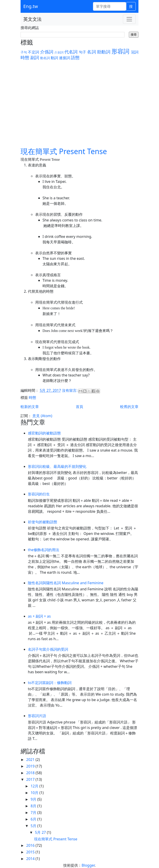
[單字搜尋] (110, 6)
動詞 (54, 58)
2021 (31, 760)
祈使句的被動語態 (42, 522)
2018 (31, 773)
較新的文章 (30, 407)
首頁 (79, 407)
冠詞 (135, 52)
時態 (25, 57)
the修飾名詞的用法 (44, 550)
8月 (34, 806)
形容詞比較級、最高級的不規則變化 (57, 466)
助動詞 (104, 52)
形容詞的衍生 (39, 494)
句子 (82, 52)
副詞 (35, 57)
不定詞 (33, 52)
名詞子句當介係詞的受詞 (48, 649)
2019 (31, 766)
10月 (35, 793)
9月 (34, 799)
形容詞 (121, 51)
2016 (31, 845)
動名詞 (45, 58)
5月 (34, 826)
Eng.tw (31, 6)
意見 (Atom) (42, 416)
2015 (31, 852)
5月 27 (41, 832)
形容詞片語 (37, 716)
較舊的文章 (129, 407)
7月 (34, 813)
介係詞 (47, 52)
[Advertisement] (79, 103)
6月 (34, 819)
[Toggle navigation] (129, 19)
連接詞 (64, 58)
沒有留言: (70, 390)
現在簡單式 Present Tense (64, 151)
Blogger (88, 865)
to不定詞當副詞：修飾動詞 (50, 683)
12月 (35, 786)
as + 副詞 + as (39, 616)
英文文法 (32, 19)
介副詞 (59, 52)
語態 (75, 57)
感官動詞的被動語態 (44, 433)
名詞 (91, 52)
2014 (31, 859)
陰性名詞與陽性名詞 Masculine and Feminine (66, 583)
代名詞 (71, 52)
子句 (24, 52)
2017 (31, 779)
